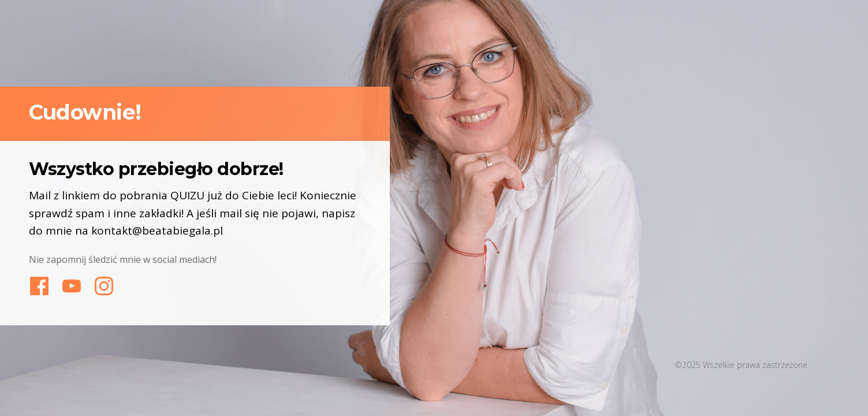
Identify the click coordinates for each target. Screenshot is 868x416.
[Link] (39, 286)
